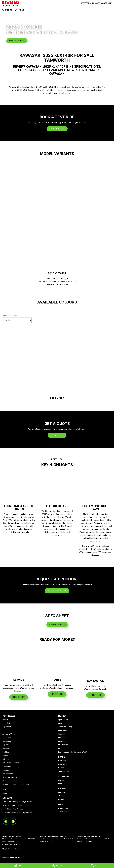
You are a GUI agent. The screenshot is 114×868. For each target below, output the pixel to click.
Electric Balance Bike (10, 777)
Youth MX (6, 756)
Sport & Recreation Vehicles (13, 809)
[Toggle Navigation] (110, 10)
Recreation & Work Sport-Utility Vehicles (17, 813)
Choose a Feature (17, 319)
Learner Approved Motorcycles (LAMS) (17, 784)
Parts (60, 784)
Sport (5, 730)
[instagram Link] (13, 821)
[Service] (57, 865)
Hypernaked (7, 748)
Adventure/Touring (9, 734)
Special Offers (64, 771)
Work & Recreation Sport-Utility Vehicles (17, 802)
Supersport (7, 727)
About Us (62, 796)
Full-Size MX (7, 759)
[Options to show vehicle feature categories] (17, 320)
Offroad (5, 720)
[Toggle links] (11, 858)
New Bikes (62, 761)
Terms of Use (63, 812)
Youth (5, 793)
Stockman (6, 770)
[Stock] (95, 865)
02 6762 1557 (12, 842)
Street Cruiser (8, 774)
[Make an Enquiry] (17, 41)
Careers (61, 800)
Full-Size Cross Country (11, 763)
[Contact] (19, 865)
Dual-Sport (6, 752)
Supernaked (7, 745)
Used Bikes (63, 764)
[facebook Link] (6, 821)
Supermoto (7, 766)
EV (3, 781)
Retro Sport (7, 738)
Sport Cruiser (7, 723)
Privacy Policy (63, 808)
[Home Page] (10, 3)
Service (61, 780)
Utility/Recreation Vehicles (12, 805)
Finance (61, 768)
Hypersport (7, 741)
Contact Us (62, 792)
